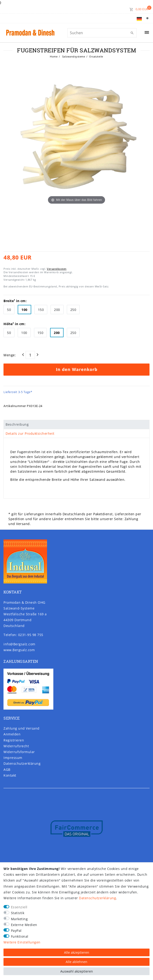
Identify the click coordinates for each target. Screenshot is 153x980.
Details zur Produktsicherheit (30, 433)
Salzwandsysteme (73, 56)
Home (54, 56)
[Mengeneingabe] (30, 355)
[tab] (76, 424)
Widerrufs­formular (19, 752)
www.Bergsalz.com (19, 650)
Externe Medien (24, 925)
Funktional (20, 936)
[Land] (139, 18)
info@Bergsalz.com (19, 644)
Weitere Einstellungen (22, 942)
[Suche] (148, 18)
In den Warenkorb (77, 369)
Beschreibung (17, 424)
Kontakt (10, 775)
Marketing (19, 919)
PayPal (16, 931)
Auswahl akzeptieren (77, 971)
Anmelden (12, 734)
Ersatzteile (96, 56)
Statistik (18, 913)
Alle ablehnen (76, 962)
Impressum (13, 758)
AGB (7, 770)
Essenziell (19, 907)
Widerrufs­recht (16, 746)
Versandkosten (57, 269)
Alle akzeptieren (77, 952)
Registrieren (14, 740)
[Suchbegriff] (102, 33)
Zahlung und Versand (22, 728)
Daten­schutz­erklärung (22, 763)
